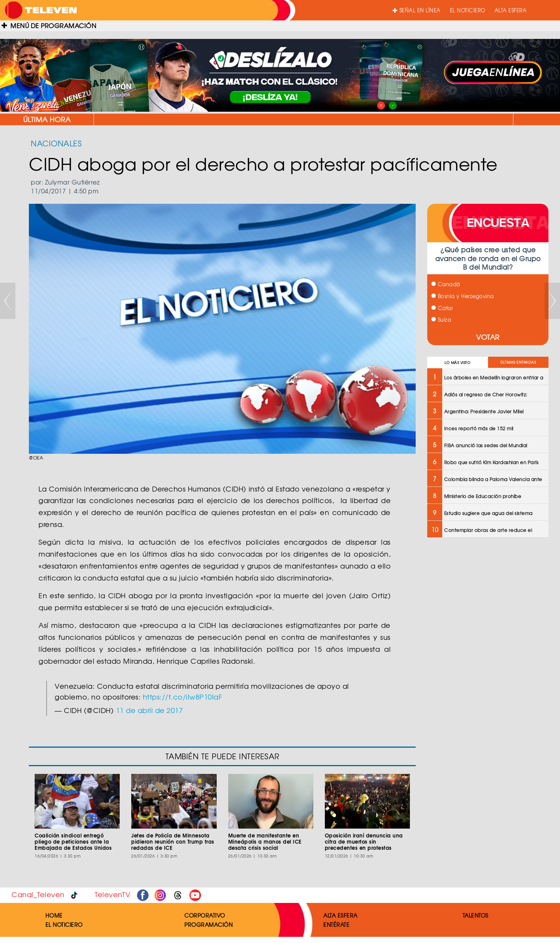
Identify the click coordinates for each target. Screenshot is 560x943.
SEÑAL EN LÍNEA (417, 10)
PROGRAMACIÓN (208, 925)
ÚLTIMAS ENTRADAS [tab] (518, 362)
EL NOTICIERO (468, 10)
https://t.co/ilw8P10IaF (183, 697)
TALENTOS (476, 915)
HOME (54, 915)
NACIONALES (56, 143)
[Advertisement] (487, 599)
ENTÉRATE (336, 925)
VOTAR (488, 337)
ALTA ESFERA (511, 10)
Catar (442, 308)
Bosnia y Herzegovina (463, 296)
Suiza (441, 320)
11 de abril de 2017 (150, 710)
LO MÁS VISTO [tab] (457, 363)
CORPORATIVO (205, 915)
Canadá (446, 284)
